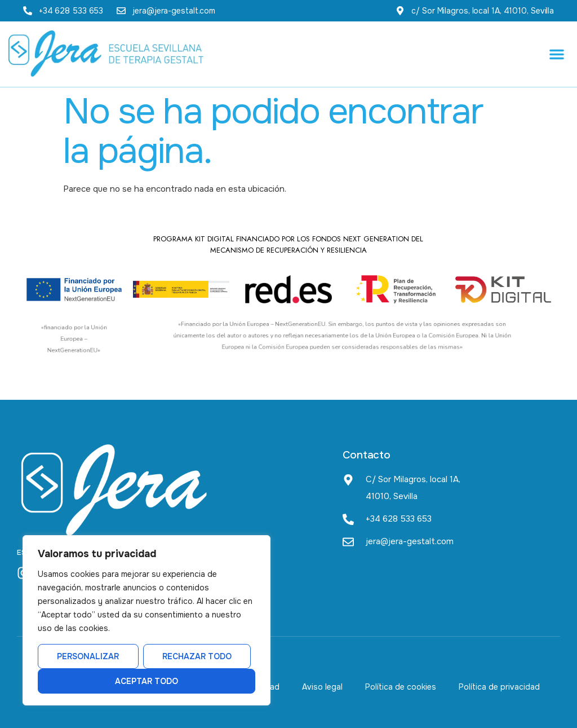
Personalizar (88, 656)
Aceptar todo (147, 681)
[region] (147, 620)
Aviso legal (322, 687)
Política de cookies (401, 687)
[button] (557, 54)
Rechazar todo (197, 656)
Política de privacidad (499, 687)
